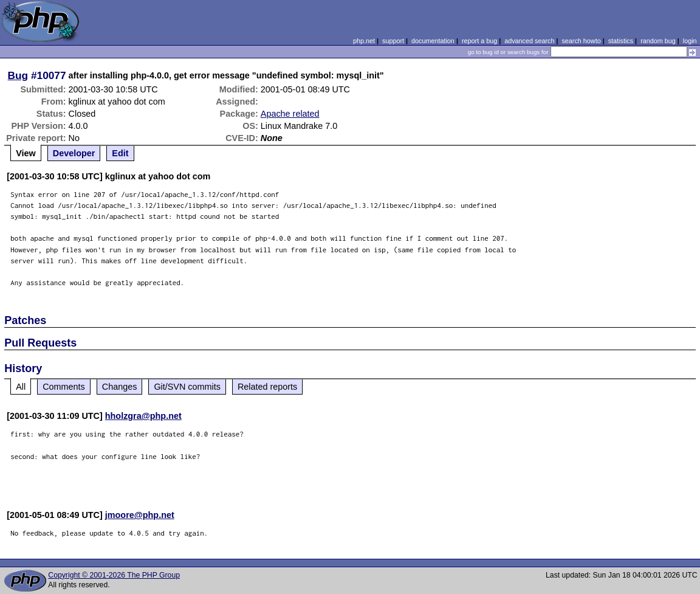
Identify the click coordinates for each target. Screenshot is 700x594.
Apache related (290, 114)
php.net (364, 41)
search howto (581, 41)
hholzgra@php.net (143, 416)
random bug (658, 41)
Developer (74, 153)
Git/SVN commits (187, 387)
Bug (18, 75)
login (690, 41)
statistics (621, 41)
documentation (433, 41)
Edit (120, 153)
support (393, 41)
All (21, 387)
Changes (120, 387)
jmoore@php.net (140, 515)
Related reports (267, 387)
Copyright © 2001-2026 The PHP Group (114, 575)
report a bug (479, 41)
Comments (64, 387)
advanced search (529, 41)
